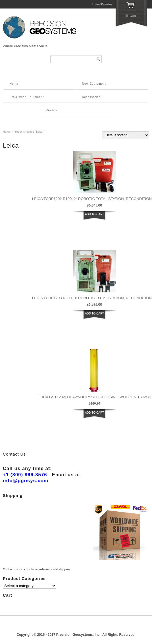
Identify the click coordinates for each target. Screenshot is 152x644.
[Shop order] (126, 135)
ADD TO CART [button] (94, 214)
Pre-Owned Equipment (27, 97)
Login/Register (102, 4)
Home (14, 84)
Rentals (52, 110)
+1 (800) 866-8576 (25, 475)
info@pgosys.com (26, 481)
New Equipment (94, 84)
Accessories (91, 97)
